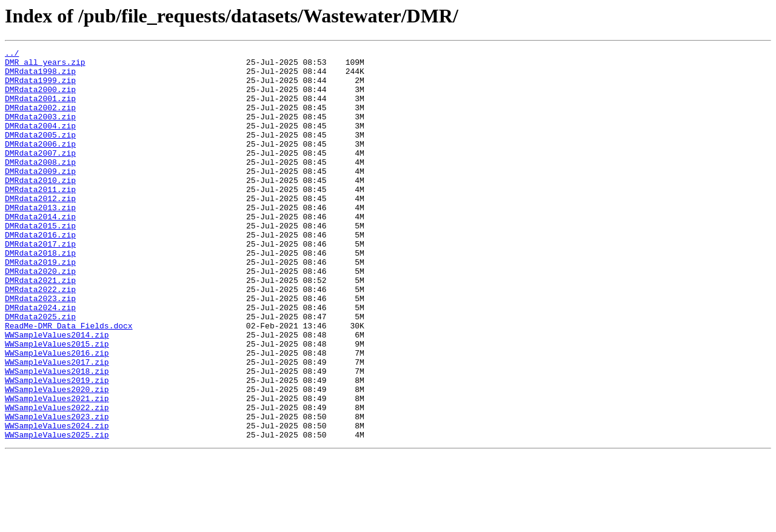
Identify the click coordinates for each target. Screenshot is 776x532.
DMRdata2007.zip (40, 175)
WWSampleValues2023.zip (57, 491)
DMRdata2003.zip (40, 131)
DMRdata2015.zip (40, 262)
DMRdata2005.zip (40, 153)
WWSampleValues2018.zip (57, 436)
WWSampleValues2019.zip (57, 447)
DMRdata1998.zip (40, 76)
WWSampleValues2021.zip (57, 469)
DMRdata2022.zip (40, 338)
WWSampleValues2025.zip (57, 513)
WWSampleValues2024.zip (57, 502)
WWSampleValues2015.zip (57, 404)
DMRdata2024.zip (40, 360)
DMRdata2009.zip (40, 196)
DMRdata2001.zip (40, 109)
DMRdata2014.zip (40, 251)
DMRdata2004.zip (40, 142)
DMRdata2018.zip (40, 294)
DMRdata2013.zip (40, 240)
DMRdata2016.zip (40, 273)
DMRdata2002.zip (40, 120)
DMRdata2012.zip (40, 229)
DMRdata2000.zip (40, 98)
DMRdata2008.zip (40, 185)
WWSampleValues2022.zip (57, 480)
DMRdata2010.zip (40, 207)
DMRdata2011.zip (40, 218)
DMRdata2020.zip (40, 316)
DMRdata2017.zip (40, 284)
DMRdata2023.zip (40, 349)
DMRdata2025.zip (40, 371)
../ (12, 55)
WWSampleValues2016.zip (57, 414)
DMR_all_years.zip (45, 65)
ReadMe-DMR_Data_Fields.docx (69, 382)
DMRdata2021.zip (40, 327)
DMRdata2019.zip (40, 305)
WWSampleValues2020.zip (57, 458)
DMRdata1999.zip (40, 87)
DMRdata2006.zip (40, 164)
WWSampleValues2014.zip (57, 393)
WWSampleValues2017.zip (57, 425)
